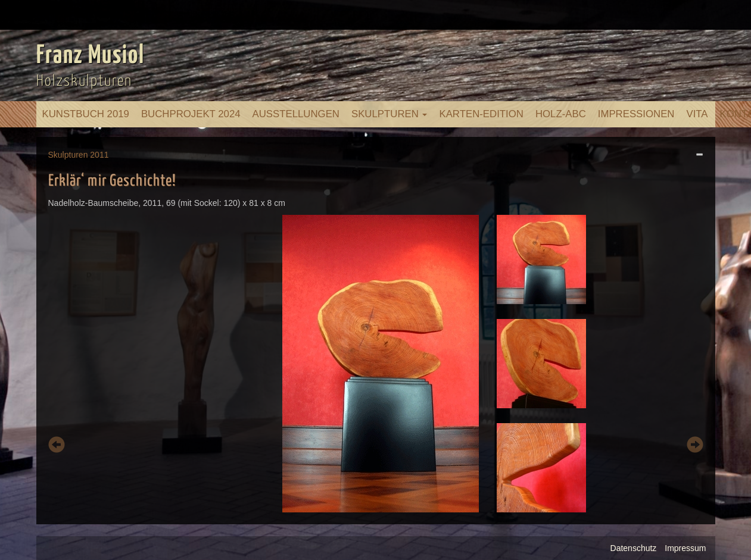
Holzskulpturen (84, 81)
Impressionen (636, 114)
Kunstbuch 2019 (86, 114)
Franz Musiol (91, 56)
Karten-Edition (481, 114)
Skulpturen (389, 114)
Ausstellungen (296, 114)
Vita (697, 114)
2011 (99, 155)
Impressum (685, 548)
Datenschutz (634, 548)
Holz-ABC (561, 114)
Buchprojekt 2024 (191, 114)
